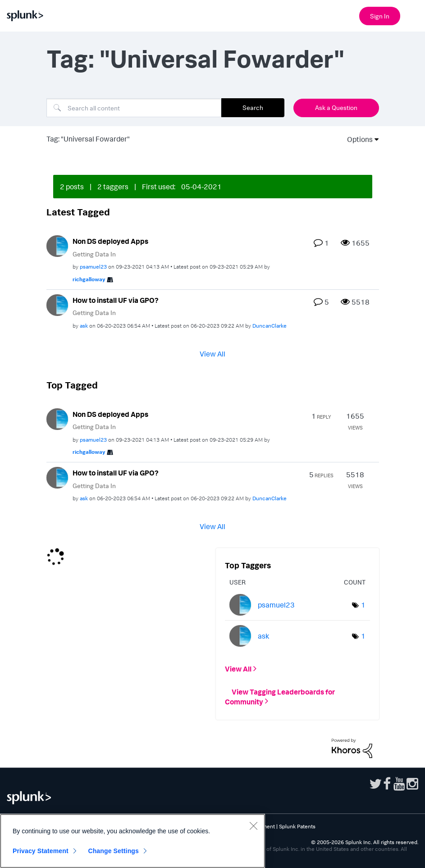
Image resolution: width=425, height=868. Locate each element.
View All (212, 353)
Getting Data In (94, 254)
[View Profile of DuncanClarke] (270, 326)
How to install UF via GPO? (116, 300)
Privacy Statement (41, 851)
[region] (133, 841)
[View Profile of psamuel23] (93, 267)
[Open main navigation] (413, 15)
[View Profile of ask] (84, 326)
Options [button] (357, 139)
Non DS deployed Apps (110, 241)
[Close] (253, 826)
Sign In (380, 16)
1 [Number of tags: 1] (363, 605)
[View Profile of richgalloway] (89, 279)
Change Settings (113, 851)
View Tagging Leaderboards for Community (280, 696)
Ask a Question (336, 107)
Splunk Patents (297, 826)
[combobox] (134, 108)
